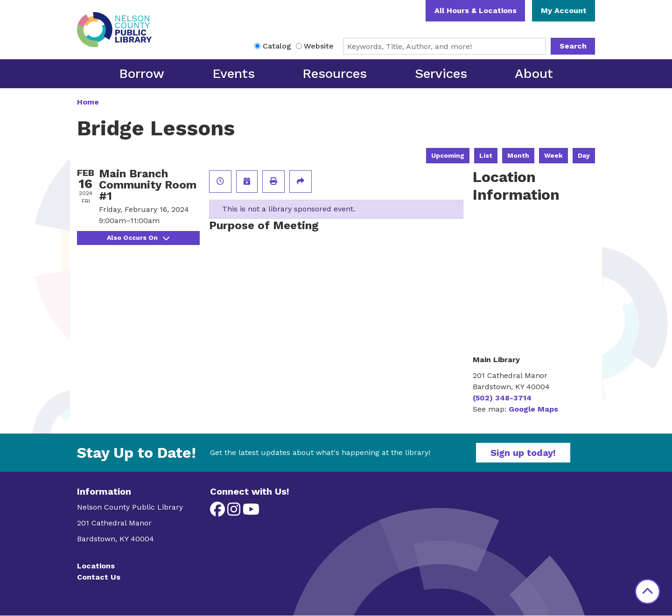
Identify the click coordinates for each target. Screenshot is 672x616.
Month (518, 155)
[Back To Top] (647, 591)
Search (573, 46)
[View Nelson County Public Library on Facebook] (219, 512)
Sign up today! (523, 453)
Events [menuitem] (234, 73)
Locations (96, 566)
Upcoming (448, 155)
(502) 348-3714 (502, 398)
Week (553, 155)
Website (319, 46)
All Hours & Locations (476, 10)
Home (88, 102)
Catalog (277, 46)
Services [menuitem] (441, 73)
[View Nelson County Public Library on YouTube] (251, 512)
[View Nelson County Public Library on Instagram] (235, 512)
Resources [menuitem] (335, 73)
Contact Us (99, 577)
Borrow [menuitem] (142, 73)
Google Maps (533, 409)
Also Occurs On (138, 238)
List (486, 155)
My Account (564, 10)
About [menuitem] (534, 73)
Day (584, 155)
